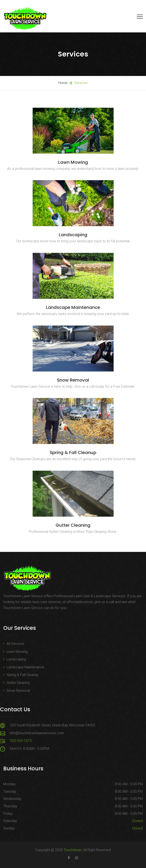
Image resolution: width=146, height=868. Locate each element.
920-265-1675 (21, 741)
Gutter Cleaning (73, 525)
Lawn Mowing (73, 162)
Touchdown (73, 850)
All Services (15, 644)
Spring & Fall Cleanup (73, 452)
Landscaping (73, 235)
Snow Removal (73, 380)
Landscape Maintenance (73, 307)
